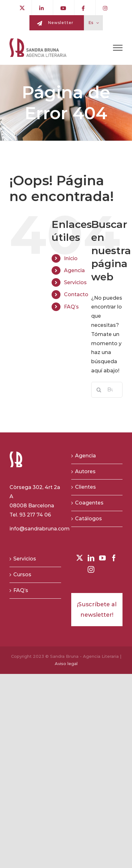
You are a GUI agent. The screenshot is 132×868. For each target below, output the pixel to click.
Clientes (85, 487)
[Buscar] (99, 390)
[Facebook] (114, 558)
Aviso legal (66, 663)
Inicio (71, 258)
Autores (85, 471)
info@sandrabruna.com (40, 529)
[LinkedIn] (91, 558)
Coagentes (89, 503)
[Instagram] (91, 569)
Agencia (74, 270)
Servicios (75, 282)
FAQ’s (71, 307)
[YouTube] (102, 558)
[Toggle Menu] (118, 48)
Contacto (76, 294)
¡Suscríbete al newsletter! (97, 609)
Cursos (22, 575)
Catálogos (88, 519)
